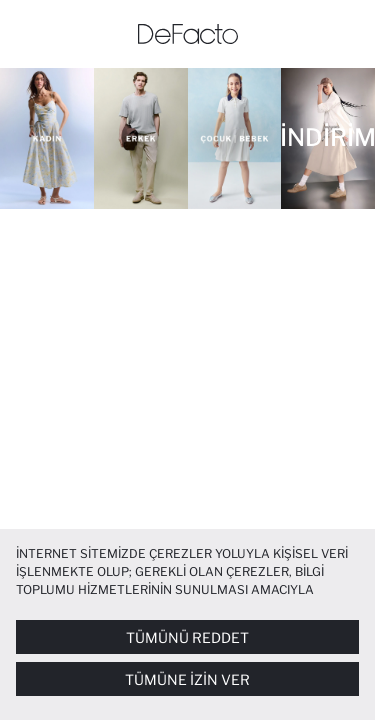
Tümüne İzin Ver (187, 679)
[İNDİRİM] (328, 138)
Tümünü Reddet (187, 637)
